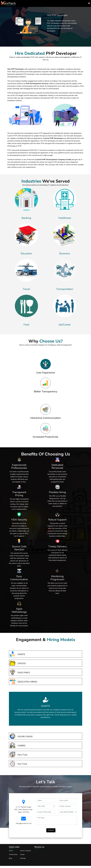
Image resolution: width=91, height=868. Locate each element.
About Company (25, 851)
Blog (10, 858)
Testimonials (13, 854)
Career (22, 854)
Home (11, 851)
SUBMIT (51, 830)
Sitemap (23, 858)
